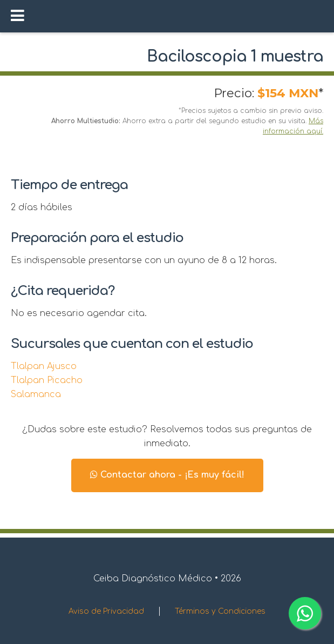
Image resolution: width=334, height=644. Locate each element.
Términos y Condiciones (220, 611)
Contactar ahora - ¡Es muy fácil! (167, 475)
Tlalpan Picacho (47, 380)
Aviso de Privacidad (106, 611)
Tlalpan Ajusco (44, 366)
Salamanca (36, 394)
